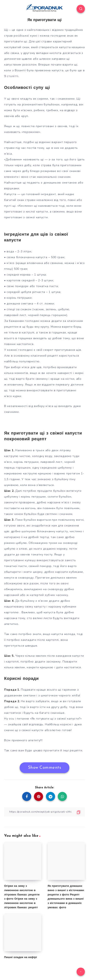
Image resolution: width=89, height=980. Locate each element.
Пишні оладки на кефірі (20, 957)
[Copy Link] (44, 812)
